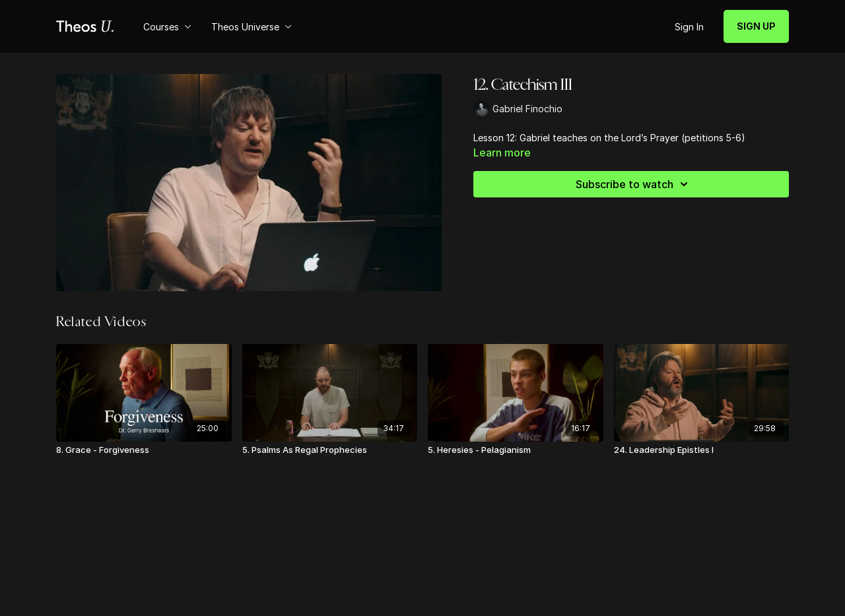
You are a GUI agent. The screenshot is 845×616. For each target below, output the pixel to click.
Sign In (689, 27)
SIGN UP (756, 26)
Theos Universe (252, 27)
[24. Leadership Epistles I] (702, 450)
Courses (167, 27)
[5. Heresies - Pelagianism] (516, 450)
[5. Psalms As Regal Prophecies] (330, 450)
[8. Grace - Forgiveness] (144, 450)
